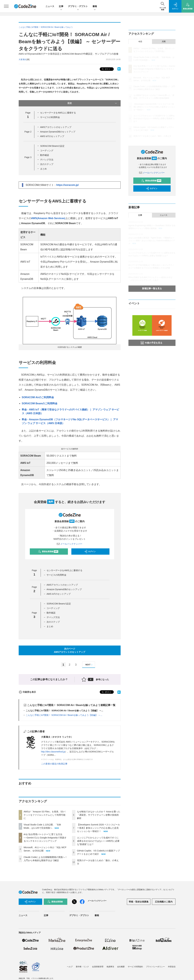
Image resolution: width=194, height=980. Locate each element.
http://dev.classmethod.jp (53, 752)
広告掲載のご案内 (164, 902)
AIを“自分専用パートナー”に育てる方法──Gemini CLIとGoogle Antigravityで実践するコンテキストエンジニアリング (45, 838)
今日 (140, 42)
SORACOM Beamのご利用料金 (40, 403)
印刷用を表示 (27, 692)
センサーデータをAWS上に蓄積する (58, 113)
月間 (164, 42)
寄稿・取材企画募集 (139, 902)
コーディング (47, 151)
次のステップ (47, 164)
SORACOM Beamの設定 (52, 146)
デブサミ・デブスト (78, 7)
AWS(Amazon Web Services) (48, 218)
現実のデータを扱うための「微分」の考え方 (152, 136)
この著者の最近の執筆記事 (54, 764)
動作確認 (45, 155)
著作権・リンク (82, 967)
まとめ (43, 169)
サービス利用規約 (135, 967)
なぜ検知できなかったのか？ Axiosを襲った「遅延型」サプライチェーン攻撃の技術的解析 (99, 815)
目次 (92, 103)
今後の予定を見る (151, 343)
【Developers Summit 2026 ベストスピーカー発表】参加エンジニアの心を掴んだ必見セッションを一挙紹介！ (98, 828)
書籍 (95, 7)
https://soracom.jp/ (68, 185)
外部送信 (172, 967)
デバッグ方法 (47, 160)
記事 (61, 7)
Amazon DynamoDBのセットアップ (58, 132)
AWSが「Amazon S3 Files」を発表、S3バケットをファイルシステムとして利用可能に (45, 815)
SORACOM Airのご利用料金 (38, 397)
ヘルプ (70, 967)
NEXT (89, 665)
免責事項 (110, 967)
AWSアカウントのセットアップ (56, 127)
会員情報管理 (98, 967)
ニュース (50, 6)
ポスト (106, 69)
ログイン (90, 552)
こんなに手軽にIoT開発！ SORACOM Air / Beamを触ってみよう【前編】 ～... (64, 715)
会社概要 (121, 967)
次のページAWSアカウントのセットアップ (70, 650)
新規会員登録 (48, 552)
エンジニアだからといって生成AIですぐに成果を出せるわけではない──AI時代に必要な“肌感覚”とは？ (98, 841)
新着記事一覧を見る (152, 288)
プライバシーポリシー (155, 967)
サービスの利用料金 (50, 117)
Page (28, 132)
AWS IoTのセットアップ (52, 136)
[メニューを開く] (6, 6)
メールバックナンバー (70, 544)
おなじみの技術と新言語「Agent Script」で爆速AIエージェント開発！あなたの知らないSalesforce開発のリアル (152, 241)
